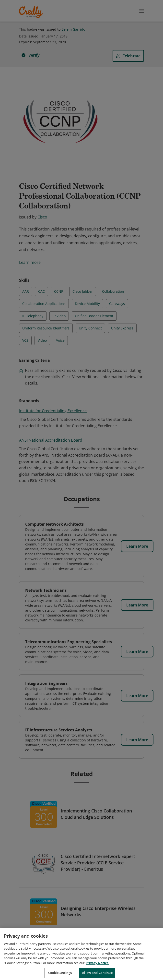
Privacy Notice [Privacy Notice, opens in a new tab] (97, 969)
